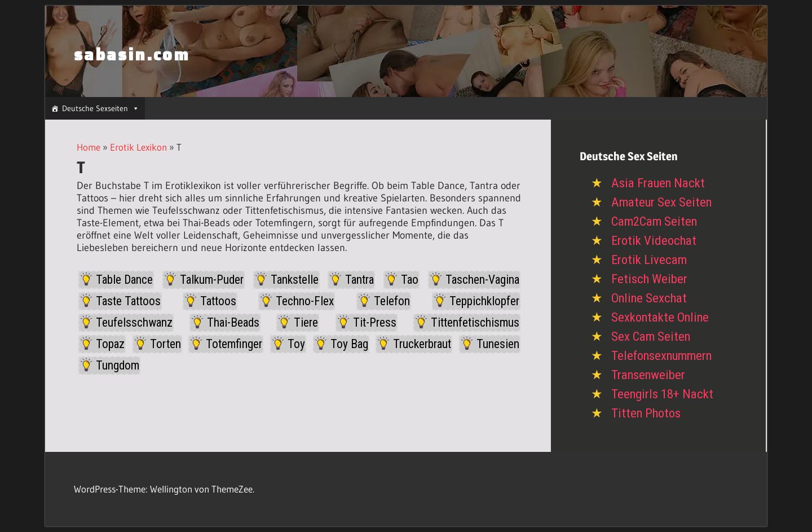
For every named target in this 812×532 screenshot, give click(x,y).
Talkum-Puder (212, 280)
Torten (166, 344)
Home (89, 147)
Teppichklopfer (484, 301)
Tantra (359, 280)
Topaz (110, 344)
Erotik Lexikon (138, 147)
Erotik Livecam (649, 260)
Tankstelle (295, 280)
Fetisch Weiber (649, 279)
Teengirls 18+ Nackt (662, 394)
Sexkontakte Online (660, 317)
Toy (296, 344)
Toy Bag (349, 344)
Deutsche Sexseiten (101, 108)
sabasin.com (132, 55)
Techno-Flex (305, 301)
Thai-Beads (233, 322)
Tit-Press (375, 322)
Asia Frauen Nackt (658, 183)
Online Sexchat (649, 298)
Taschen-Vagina (482, 280)
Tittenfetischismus (475, 322)
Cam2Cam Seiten (654, 221)
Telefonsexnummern (661, 356)
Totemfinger (234, 344)
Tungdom (118, 365)
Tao (410, 280)
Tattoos (218, 301)
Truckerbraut (422, 344)
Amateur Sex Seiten (661, 202)
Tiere (306, 322)
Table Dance (124, 280)
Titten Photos (646, 413)
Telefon (392, 301)
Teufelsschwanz (134, 322)
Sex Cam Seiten (651, 337)
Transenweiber (648, 375)
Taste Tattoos (128, 301)
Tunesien (498, 344)
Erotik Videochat (654, 241)
